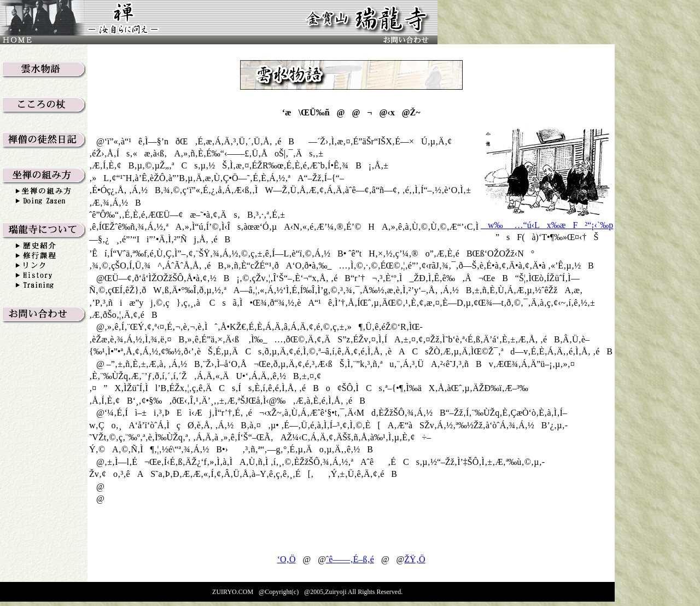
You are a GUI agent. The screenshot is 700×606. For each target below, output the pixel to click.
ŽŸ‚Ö (415, 559)
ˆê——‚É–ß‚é (350, 559)
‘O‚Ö (287, 559)
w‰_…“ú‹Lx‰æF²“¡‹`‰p (547, 225)
